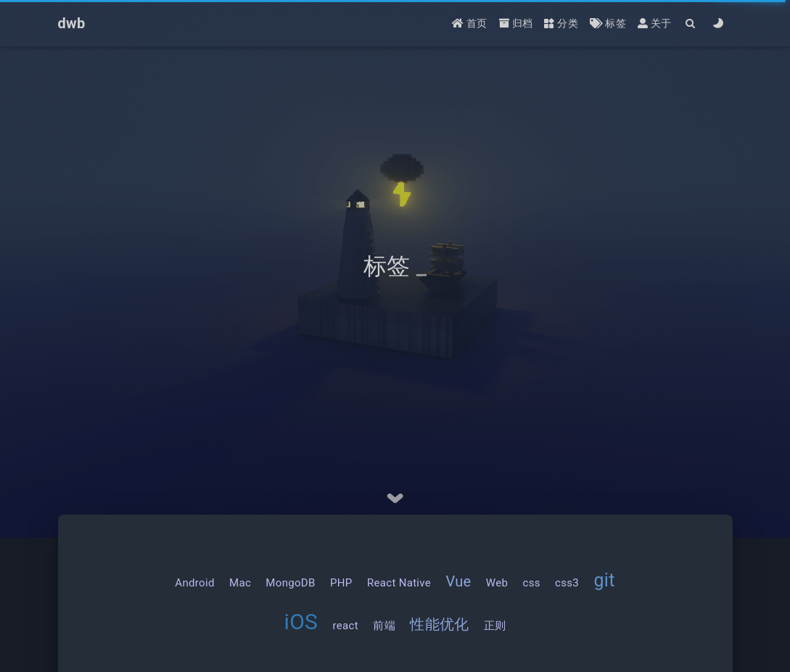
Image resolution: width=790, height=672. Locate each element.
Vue (458, 581)
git (604, 580)
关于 (655, 23)
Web (497, 583)
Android (194, 583)
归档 (516, 23)
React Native (399, 583)
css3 (567, 583)
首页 (470, 23)
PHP (341, 583)
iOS (301, 622)
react (346, 626)
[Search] (691, 24)
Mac (240, 583)
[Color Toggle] (719, 24)
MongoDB (290, 583)
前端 (384, 626)
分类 (561, 23)
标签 (608, 23)
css (531, 583)
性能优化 (439, 624)
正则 (495, 626)
